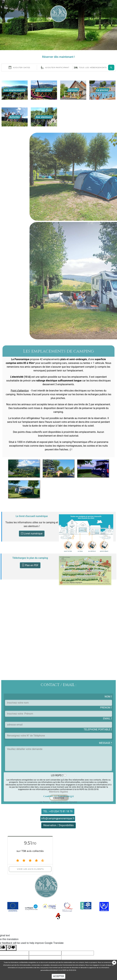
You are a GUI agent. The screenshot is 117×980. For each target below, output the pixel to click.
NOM (108, 808)
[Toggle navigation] (110, 13)
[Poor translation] (11, 948)
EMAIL (108, 830)
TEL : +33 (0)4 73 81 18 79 (58, 811)
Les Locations (44, 90)
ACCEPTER (59, 976)
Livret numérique (32, 572)
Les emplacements (15, 90)
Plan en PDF (30, 594)
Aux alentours (44, 117)
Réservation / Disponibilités (59, 825)
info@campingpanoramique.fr (58, 818)
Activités (15, 117)
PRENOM (106, 819)
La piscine (102, 90)
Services (73, 90)
